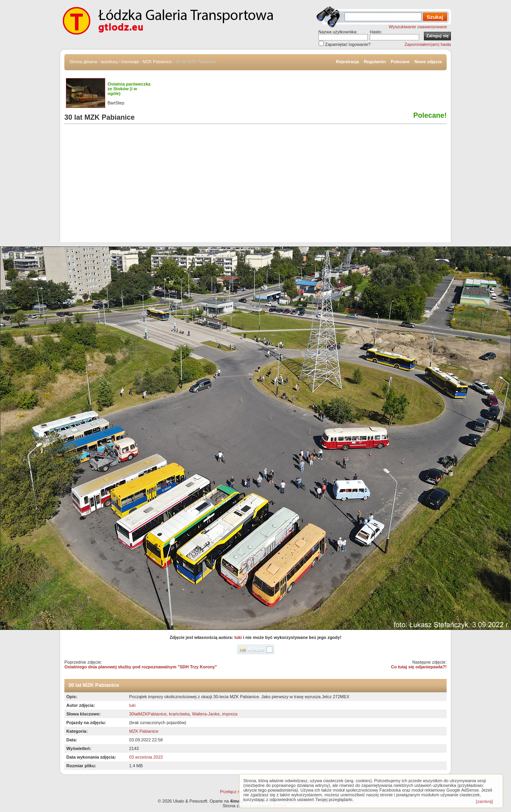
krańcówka (180, 714)
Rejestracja (348, 62)
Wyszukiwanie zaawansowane (418, 27)
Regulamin (375, 62)
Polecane (400, 62)
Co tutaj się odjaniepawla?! (419, 667)
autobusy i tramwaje (120, 62)
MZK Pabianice (158, 62)
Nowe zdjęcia (428, 62)
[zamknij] (485, 801)
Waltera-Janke (206, 714)
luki (238, 637)
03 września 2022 (146, 757)
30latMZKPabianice (148, 714)
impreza (230, 714)
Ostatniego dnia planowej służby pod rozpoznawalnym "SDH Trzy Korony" (141, 667)
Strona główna (83, 62)
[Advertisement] (255, 187)
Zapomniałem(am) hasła (428, 44)
